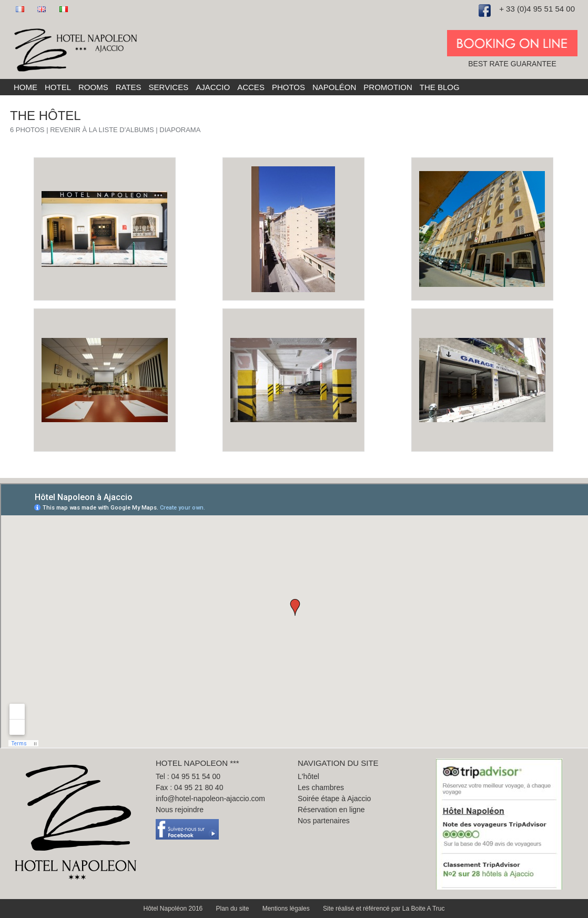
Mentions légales (287, 909)
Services (169, 87)
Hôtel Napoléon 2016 (174, 909)
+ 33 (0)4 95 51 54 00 (537, 9)
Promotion (388, 87)
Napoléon (334, 87)
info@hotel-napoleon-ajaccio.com (210, 799)
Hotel (58, 87)
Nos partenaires (324, 821)
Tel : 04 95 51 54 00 (188, 776)
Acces (251, 87)
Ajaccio (213, 87)
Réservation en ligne (331, 810)
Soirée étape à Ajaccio (334, 799)
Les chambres (321, 787)
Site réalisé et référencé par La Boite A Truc (384, 909)
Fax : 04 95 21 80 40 (189, 787)
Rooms (93, 87)
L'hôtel (308, 776)
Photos (288, 87)
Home (26, 87)
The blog (440, 87)
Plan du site (234, 909)
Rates (129, 87)
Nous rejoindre (180, 810)
